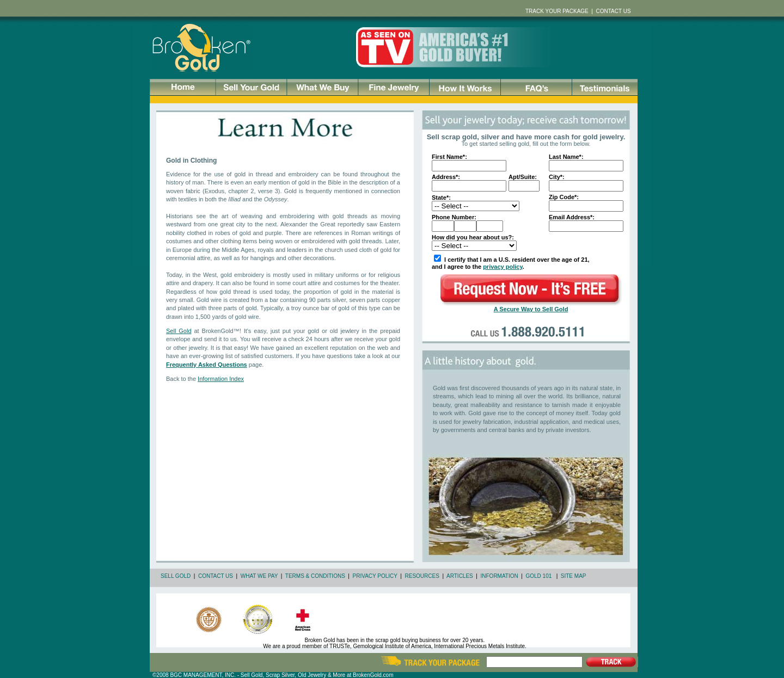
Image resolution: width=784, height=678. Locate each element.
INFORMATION (500, 576)
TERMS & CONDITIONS (315, 576)
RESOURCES (422, 576)
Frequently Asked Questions (207, 365)
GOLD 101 (538, 576)
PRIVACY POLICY (375, 576)
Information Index (221, 379)
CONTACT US (216, 576)
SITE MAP (574, 576)
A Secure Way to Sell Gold (531, 309)
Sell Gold (179, 331)
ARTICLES (460, 576)
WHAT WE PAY (259, 576)
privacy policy (503, 267)
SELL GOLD (176, 576)
